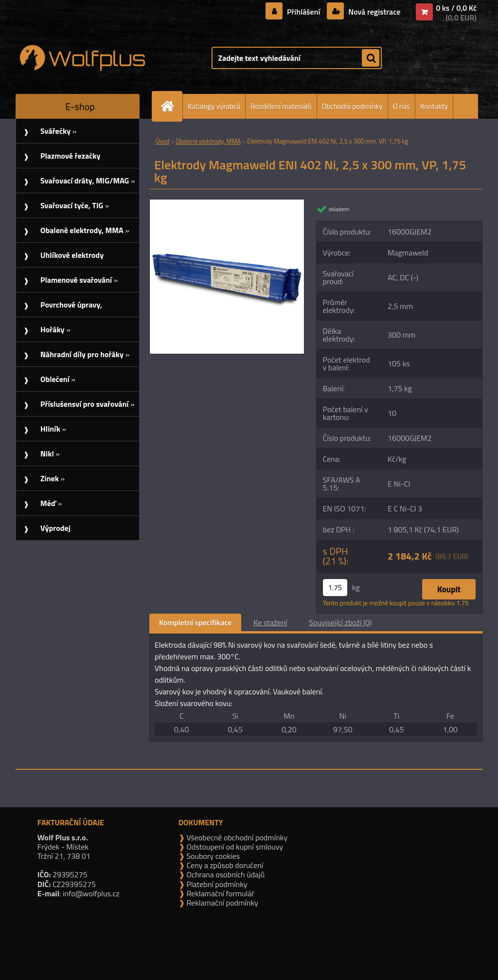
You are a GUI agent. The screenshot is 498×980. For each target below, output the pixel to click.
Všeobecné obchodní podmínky (236, 837)
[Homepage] (171, 106)
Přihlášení (304, 12)
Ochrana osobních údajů (225, 874)
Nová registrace (373, 12)
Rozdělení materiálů (281, 106)
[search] (371, 58)
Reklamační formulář (220, 893)
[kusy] (335, 588)
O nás (402, 106)
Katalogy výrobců (214, 106)
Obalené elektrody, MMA (208, 141)
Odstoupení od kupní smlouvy (234, 847)
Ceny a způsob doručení (224, 865)
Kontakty (434, 106)
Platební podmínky (216, 884)
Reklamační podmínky (222, 903)
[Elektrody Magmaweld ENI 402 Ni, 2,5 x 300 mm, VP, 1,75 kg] (227, 203)
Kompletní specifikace (195, 622)
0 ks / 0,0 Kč (456, 8)
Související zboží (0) (340, 622)
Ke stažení (270, 622)
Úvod (162, 141)
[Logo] (82, 58)
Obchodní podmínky (352, 106)
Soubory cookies (212, 856)
